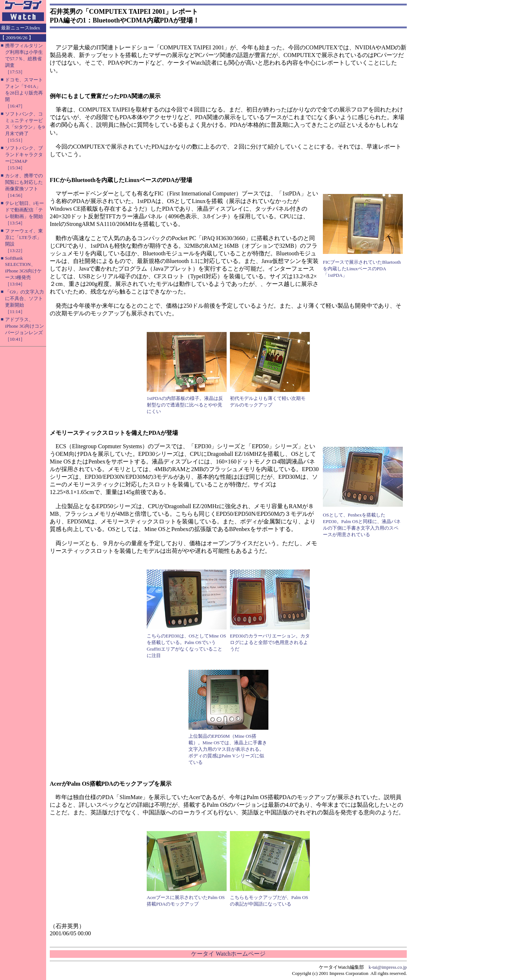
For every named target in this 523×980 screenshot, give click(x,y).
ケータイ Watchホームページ (228, 954)
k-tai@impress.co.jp (388, 967)
